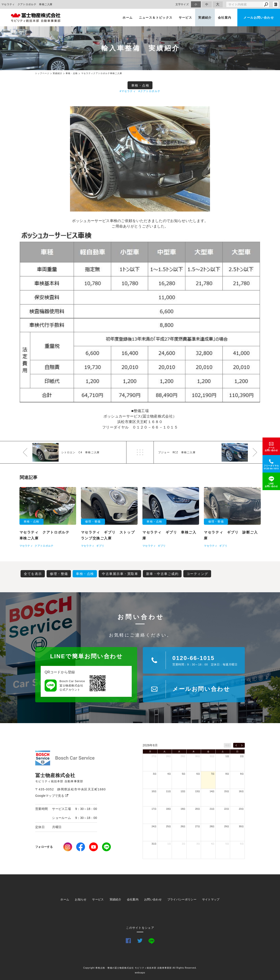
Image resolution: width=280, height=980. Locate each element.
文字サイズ (182, 4)
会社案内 (225, 18)
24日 (154, 826)
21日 (212, 809)
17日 (154, 809)
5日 (184, 774)
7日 (213, 774)
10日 (154, 791)
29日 (183, 756)
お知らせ (81, 899)
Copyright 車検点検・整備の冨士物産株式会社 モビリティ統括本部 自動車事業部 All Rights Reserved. (140, 968)
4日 (169, 774)
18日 (168, 809)
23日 (241, 809)
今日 (227, 745)
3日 (155, 774)
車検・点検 (140, 85)
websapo (140, 973)
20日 (198, 809)
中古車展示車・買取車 (120, 574)
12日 (183, 791)
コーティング (197, 574)
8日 (227, 774)
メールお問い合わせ (259, 18)
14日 (212, 791)
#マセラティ (128, 91)
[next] (242, 745)
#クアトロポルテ (149, 91)
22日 (227, 809)
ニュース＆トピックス (156, 18)
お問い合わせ (153, 899)
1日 (227, 756)
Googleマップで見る (52, 796)
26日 (183, 826)
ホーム (128, 18)
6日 (198, 774)
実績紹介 (205, 18)
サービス (185, 18)
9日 (242, 774)
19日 (183, 809)
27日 (154, 756)
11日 (168, 791)
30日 (198, 756)
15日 (227, 791)
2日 (242, 756)
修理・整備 (59, 574)
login (276, 4)
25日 (168, 826)
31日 (212, 756)
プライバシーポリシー (182, 899)
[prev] (236, 745)
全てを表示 (33, 574)
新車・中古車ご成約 (162, 574)
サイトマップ (211, 899)
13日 (198, 791)
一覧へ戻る (140, 452)
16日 (241, 791)
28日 (168, 756)
